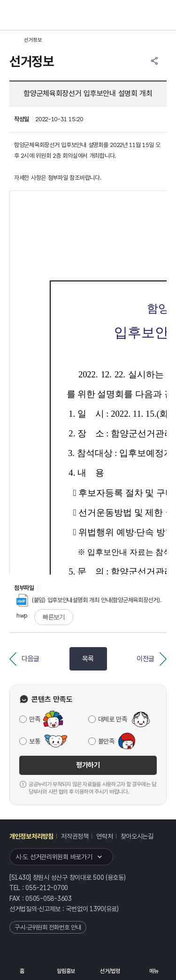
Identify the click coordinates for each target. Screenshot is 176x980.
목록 (88, 659)
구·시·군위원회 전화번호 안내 (48, 927)
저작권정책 (75, 836)
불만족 (106, 741)
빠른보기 (54, 617)
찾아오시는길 (137, 836)
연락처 (104, 836)
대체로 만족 (113, 719)
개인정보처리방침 (31, 836)
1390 (97, 909)
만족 (34, 719)
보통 (34, 741)
